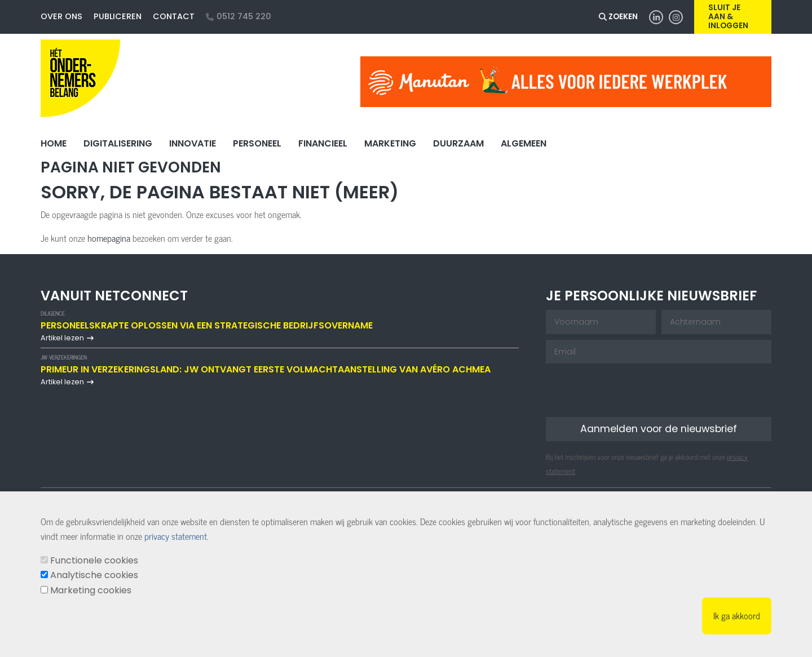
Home (54, 143)
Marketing (390, 143)
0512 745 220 (239, 16)
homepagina (109, 238)
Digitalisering (118, 143)
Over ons (61, 16)
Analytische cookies (94, 575)
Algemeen (524, 143)
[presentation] (632, 391)
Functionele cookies (94, 560)
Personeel (257, 143)
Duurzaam (458, 143)
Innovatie (193, 143)
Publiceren (118, 16)
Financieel (323, 143)
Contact (174, 16)
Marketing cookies (91, 590)
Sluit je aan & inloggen (728, 17)
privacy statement (176, 536)
